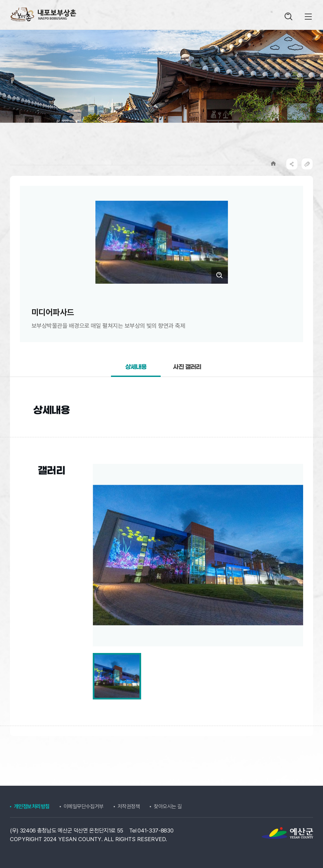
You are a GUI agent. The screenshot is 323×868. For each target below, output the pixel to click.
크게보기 (220, 275)
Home (273, 163)
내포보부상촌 (43, 14)
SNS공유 (292, 164)
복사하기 (307, 164)
